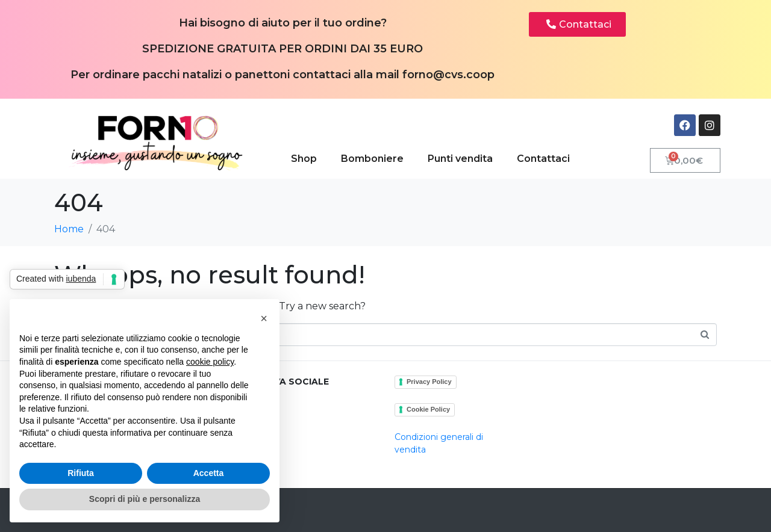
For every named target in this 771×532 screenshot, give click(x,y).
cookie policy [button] (210, 362)
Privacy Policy (429, 382)
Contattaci (543, 159)
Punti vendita (460, 159)
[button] (264, 318)
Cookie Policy (428, 409)
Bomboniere (372, 159)
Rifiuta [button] (81, 473)
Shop (304, 159)
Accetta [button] (209, 473)
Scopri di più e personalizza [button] (145, 499)
